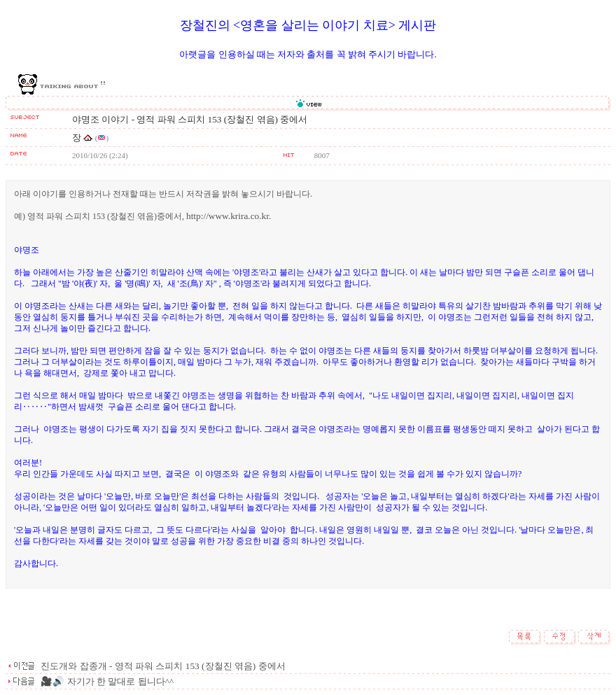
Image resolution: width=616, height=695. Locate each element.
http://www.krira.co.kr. (229, 216)
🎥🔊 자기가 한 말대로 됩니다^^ (106, 681)
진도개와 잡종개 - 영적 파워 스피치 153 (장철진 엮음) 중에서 (162, 666)
